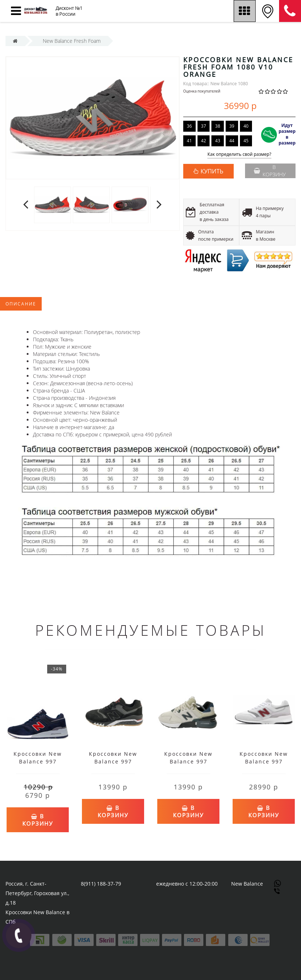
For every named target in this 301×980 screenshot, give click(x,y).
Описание (21, 304)
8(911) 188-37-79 (101, 884)
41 (189, 141)
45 (246, 141)
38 (218, 126)
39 (232, 126)
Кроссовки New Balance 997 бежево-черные (189, 761)
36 (189, 126)
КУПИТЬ (212, 171)
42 (204, 141)
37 (204, 126)
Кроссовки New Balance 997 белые (264, 761)
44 (232, 141)
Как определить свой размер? (239, 155)
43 (218, 141)
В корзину (270, 171)
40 (246, 126)
